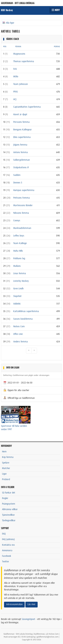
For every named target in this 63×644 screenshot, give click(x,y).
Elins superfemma (22, 137)
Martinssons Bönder (23, 205)
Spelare (6, 463)
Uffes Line (18, 334)
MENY (56, 10)
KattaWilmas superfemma (26, 311)
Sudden (17, 175)
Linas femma (20, 273)
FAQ (4, 534)
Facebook (7, 556)
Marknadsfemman (22, 228)
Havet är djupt (20, 115)
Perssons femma (21, 122)
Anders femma (20, 342)
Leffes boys (19, 236)
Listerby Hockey (21, 281)
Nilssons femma (21, 213)
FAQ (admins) (8, 539)
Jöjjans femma (20, 145)
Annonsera (7, 551)
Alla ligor (8, 23)
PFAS (16, 92)
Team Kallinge (20, 243)
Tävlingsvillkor (9, 521)
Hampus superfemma (24, 190)
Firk (15, 69)
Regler (5, 498)
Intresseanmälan (14, 604)
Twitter (6, 562)
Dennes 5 (18, 183)
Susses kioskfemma (23, 319)
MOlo (16, 77)
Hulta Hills (18, 251)
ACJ (15, 99)
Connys (17, 221)
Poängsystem (9, 504)
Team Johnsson (20, 84)
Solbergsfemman (22, 160)
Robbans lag (19, 259)
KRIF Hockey (7, 10)
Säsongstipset (28, 619)
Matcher (6, 468)
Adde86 (17, 304)
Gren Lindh (18, 289)
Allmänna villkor (10, 509)
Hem (4, 452)
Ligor (4, 474)
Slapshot (17, 296)
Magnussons (19, 54)
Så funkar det (9, 493)
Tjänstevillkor (8, 515)
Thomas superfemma (24, 61)
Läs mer (32, 604)
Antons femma (20, 152)
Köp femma (8, 457)
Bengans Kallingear (23, 130)
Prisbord (6, 479)
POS (5, 47)
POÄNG (57, 47)
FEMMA (18, 47)
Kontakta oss (8, 545)
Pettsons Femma (22, 198)
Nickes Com (19, 327)
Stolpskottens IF (21, 168)
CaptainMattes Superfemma (27, 107)
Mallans (17, 266)
